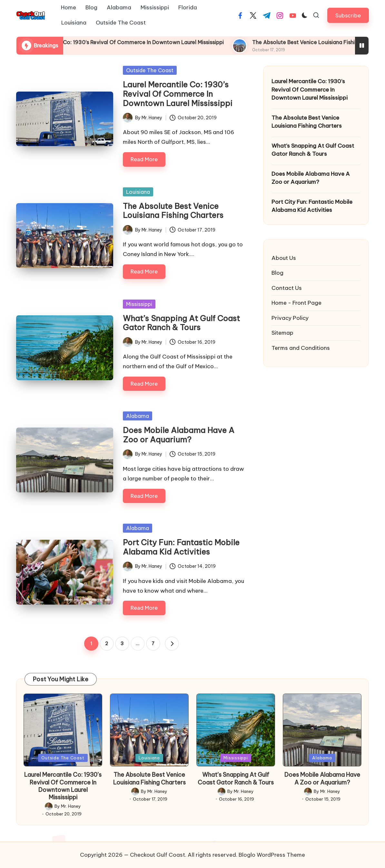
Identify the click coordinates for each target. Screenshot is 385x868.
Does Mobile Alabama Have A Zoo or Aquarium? (179, 435)
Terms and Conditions (301, 348)
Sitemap (282, 333)
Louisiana (138, 192)
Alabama (138, 416)
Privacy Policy (290, 318)
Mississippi (139, 304)
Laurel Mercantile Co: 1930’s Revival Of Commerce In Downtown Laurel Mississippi (166, 42)
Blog (277, 273)
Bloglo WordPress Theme (272, 855)
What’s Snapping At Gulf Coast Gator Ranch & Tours (181, 323)
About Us (284, 258)
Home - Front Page (296, 303)
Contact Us (287, 288)
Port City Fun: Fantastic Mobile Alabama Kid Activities (181, 547)
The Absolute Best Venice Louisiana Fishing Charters (173, 211)
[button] (348, 15)
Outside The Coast (150, 70)
